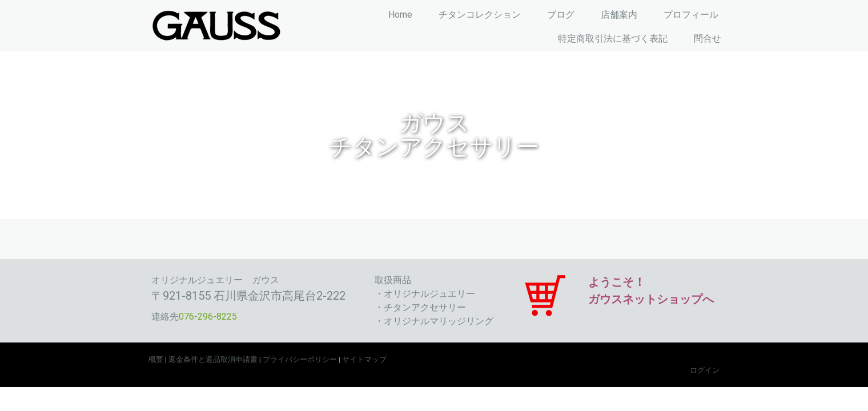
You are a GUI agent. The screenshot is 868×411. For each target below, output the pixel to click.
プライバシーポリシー (300, 359)
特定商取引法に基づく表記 (613, 39)
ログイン (705, 370)
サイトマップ (364, 359)
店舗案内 (619, 15)
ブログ (561, 15)
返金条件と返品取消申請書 (213, 359)
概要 (156, 359)
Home (400, 15)
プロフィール (691, 15)
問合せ (708, 39)
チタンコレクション (480, 15)
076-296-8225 (208, 317)
